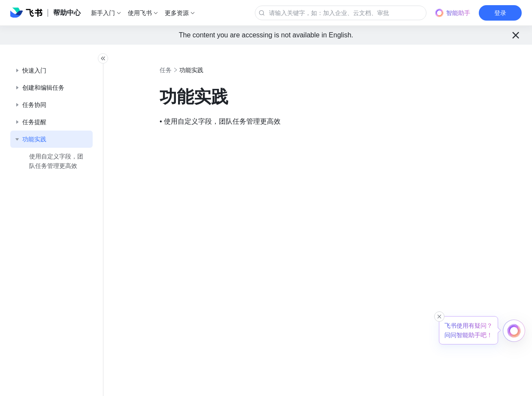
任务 (184, 70)
